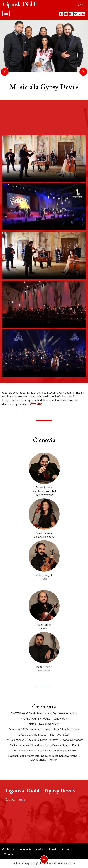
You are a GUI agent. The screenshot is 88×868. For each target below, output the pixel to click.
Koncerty (26, 849)
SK (80, 5)
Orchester (9, 849)
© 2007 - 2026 (15, 800)
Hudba (40, 849)
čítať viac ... (37, 404)
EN (84, 5)
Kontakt (8, 853)
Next (83, 72)
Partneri (67, 849)
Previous (5, 72)
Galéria (53, 849)
